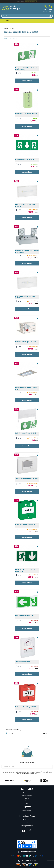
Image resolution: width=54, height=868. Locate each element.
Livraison (27, 801)
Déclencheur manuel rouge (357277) (26, 707)
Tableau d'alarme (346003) (23, 661)
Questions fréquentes (27, 796)
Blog (27, 813)
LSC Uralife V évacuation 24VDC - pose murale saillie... (26, 571)
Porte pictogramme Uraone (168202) (26, 433)
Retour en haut (43, 738)
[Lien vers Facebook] (30, 831)
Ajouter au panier (27, 81)
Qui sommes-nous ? (27, 810)
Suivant (46, 733)
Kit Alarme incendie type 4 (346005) (26, 342)
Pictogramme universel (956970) (25, 159)
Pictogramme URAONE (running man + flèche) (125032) (26, 69)
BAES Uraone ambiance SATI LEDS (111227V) (25, 206)
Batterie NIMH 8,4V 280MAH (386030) (26, 114)
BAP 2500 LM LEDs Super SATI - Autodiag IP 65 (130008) (27, 251)
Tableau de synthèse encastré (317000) (26, 479)
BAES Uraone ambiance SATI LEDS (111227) (25, 297)
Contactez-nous (27, 793)
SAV (27, 803)
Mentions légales (27, 820)
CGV (27, 823)
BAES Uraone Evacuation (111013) (25, 616)
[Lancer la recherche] (50, 16)
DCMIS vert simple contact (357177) (26, 524)
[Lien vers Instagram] (24, 831)
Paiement (27, 798)
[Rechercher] (27, 16)
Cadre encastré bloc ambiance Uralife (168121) (26, 388)
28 (13, 733)
